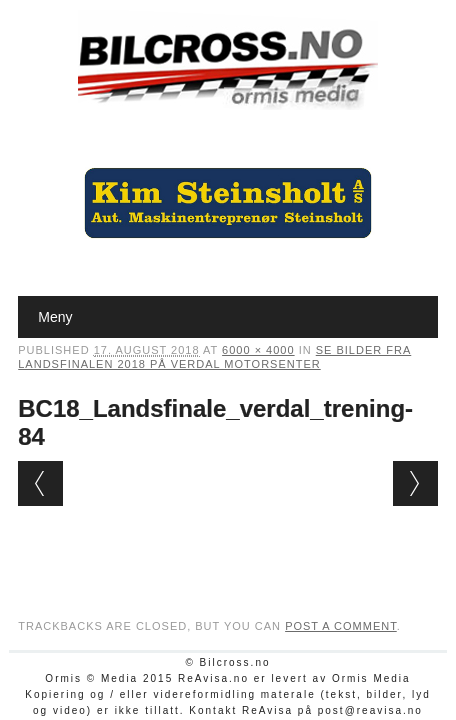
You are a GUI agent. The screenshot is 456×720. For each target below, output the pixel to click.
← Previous (40, 483)
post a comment (341, 626)
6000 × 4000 (258, 350)
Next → (415, 483)
